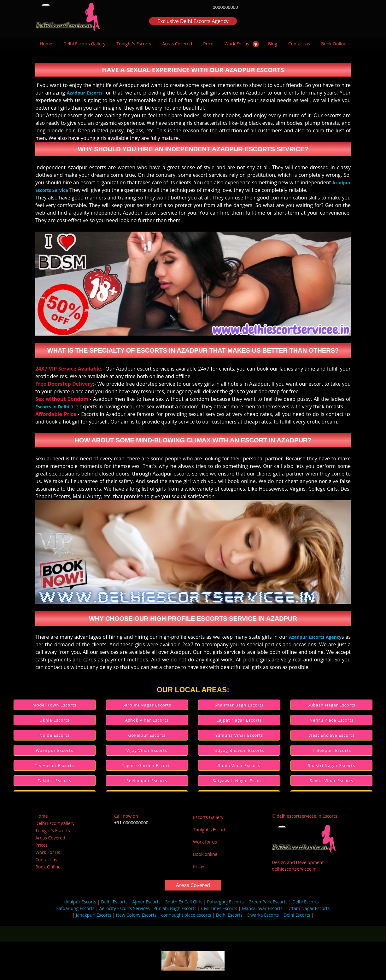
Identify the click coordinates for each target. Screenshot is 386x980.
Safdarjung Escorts (76, 908)
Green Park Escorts (268, 902)
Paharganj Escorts (225, 902)
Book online (205, 854)
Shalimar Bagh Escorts (239, 705)
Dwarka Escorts (263, 915)
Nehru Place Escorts (332, 720)
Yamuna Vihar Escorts (239, 735)
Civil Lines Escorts (219, 908)
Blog (273, 44)
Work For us (237, 44)
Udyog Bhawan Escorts (239, 750)
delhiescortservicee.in (294, 869)
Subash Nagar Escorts (332, 705)
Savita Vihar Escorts (331, 781)
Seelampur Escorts (147, 781)
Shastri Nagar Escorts (331, 765)
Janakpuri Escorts (94, 915)
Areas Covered (177, 44)
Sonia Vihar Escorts (239, 765)
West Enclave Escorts (331, 735)
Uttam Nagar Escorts (309, 908)
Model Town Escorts (54, 705)
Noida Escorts (55, 735)
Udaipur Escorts (80, 902)
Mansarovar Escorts (262, 908)
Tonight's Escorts (134, 44)
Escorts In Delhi (52, 407)
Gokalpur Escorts (147, 735)
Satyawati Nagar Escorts (239, 781)
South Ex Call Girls (184, 902)
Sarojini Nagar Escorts (147, 705)
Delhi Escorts (114, 902)
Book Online (334, 44)
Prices (41, 845)
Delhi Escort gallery (55, 823)
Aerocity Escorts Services (125, 908)
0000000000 (225, 7)
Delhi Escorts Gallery (85, 44)
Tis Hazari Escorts (55, 765)
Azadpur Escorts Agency (315, 637)
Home (46, 44)
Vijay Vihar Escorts (147, 750)
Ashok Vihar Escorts (147, 720)
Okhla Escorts (54, 720)
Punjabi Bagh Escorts (175, 908)
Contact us (299, 44)
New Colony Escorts (136, 915)
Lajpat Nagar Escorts (239, 720)
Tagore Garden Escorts (147, 765)
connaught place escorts (186, 915)
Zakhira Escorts (54, 781)
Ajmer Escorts (147, 902)
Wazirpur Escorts (55, 750)
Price (208, 44)
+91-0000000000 (131, 823)
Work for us (205, 842)
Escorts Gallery (208, 817)
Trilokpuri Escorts (332, 750)
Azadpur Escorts (85, 93)
